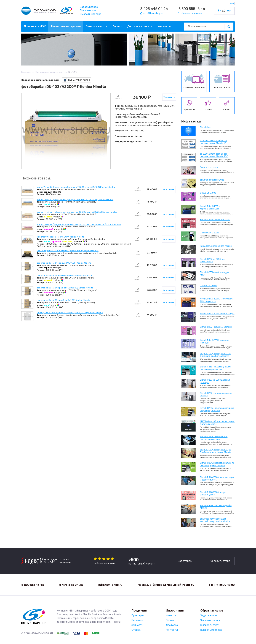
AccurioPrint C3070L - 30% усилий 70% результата (217, 300)
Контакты (164, 27)
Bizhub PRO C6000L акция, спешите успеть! (213, 493)
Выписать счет (210, 625)
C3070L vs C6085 (209, 286)
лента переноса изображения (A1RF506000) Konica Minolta (68, 250)
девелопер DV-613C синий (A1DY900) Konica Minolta (64, 300)
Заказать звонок (210, 620)
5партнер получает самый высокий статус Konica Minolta (215, 520)
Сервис (117, 27)
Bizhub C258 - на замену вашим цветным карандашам (216, 368)
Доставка (172, 625)
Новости (171, 616)
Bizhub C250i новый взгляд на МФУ (215, 274)
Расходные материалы (66, 27)
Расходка (137, 620)
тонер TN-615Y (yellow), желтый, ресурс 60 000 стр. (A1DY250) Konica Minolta (77, 212)
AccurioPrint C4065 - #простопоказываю (210, 208)
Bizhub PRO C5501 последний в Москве (216, 507)
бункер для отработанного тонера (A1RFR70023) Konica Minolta (70, 313)
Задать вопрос (89, 7)
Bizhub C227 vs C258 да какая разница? (215, 381)
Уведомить (169, 97)
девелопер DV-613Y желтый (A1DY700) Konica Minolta (64, 275)
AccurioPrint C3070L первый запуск (217, 314)
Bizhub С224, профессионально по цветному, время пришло (217, 464)
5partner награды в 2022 (212, 180)
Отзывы (136, 630)
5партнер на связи (209, 167)
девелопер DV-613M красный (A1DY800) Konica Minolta (65, 288)
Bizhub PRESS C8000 (76, 80)
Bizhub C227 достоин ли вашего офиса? (216, 394)
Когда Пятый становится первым (216, 246)
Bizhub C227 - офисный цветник (216, 327)
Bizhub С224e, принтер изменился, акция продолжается (217, 409)
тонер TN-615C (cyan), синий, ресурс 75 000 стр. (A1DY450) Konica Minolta (75, 200)
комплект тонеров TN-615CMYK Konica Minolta (61, 237)
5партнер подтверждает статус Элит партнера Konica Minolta (215, 355)
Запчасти (137, 625)
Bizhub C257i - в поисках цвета (215, 220)
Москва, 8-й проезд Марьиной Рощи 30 (166, 585)
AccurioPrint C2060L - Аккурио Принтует (215, 342)
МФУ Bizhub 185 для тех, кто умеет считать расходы (217, 423)
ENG (232, 4)
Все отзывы (185, 561)
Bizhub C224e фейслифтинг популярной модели (214, 438)
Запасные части (97, 27)
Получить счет (89, 11)
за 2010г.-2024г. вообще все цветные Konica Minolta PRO (214, 155)
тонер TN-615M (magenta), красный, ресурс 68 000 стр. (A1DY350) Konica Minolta (79, 224)
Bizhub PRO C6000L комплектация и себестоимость (217, 479)
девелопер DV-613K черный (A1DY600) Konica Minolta (64, 263)
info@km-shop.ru (110, 585)
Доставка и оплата (140, 27)
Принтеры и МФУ (35, 27)
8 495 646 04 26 (154, 9)
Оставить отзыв (220, 561)
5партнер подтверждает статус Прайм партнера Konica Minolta (215, 451)
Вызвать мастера (91, 14)
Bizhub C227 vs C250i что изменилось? (212, 260)
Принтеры (138, 616)
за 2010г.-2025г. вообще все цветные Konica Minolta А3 (214, 142)
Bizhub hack (206, 127)
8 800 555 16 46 (192, 9)
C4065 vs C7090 (208, 193)
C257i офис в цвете (210, 233)
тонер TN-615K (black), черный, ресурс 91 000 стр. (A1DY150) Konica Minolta (76, 187)
